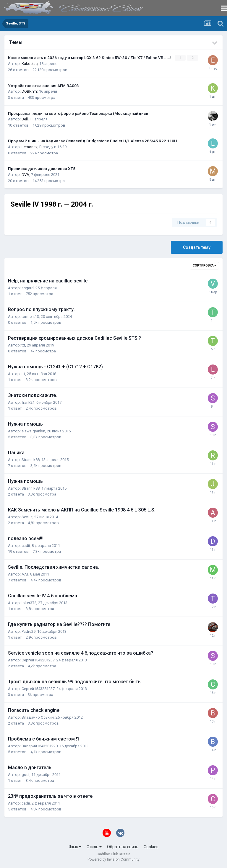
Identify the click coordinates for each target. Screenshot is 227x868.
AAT (25, 574)
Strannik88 (31, 459)
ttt (23, 345)
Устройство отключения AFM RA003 (43, 85)
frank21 (28, 402)
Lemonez (30, 147)
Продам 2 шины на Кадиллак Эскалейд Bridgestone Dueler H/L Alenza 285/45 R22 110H (93, 141)
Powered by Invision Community (113, 859)
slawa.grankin (33, 431)
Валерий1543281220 (40, 746)
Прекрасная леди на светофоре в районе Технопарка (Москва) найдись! (79, 113)
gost (26, 774)
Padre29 (29, 631)
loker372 (29, 603)
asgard (28, 288)
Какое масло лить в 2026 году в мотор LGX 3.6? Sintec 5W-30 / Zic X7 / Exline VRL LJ (90, 58)
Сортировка (204, 265)
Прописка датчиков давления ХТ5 (42, 169)
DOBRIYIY (29, 91)
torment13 (30, 316)
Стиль (94, 847)
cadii (26, 545)
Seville (27, 517)
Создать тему (197, 247)
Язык (75, 847)
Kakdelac (30, 64)
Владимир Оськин (38, 717)
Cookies (151, 847)
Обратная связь (123, 847)
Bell (25, 119)
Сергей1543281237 (38, 660)
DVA (25, 175)
